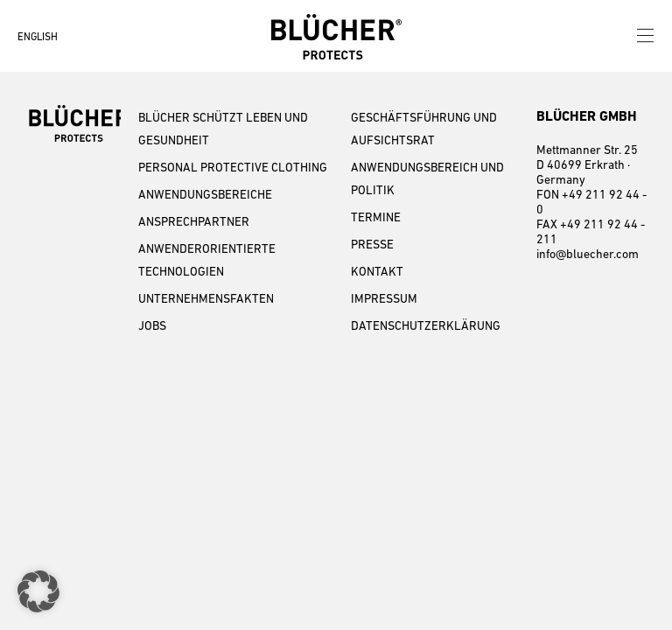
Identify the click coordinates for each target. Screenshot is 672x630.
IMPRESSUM (384, 298)
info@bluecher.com (588, 254)
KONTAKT (377, 271)
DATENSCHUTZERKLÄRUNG (426, 325)
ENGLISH (38, 37)
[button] (38, 591)
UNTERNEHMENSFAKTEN (206, 298)
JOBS (152, 325)
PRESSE (372, 244)
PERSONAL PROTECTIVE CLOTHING (233, 167)
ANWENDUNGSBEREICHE (205, 194)
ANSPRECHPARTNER (194, 221)
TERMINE (376, 217)
